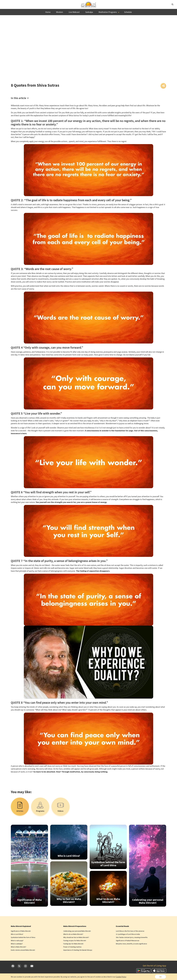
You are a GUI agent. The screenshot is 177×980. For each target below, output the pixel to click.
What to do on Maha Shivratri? (73, 934)
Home (48, 12)
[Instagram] (26, 966)
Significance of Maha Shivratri (21, 931)
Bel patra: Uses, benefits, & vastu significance (131, 944)
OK (160, 977)
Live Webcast (74, 12)
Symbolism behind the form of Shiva (23, 937)
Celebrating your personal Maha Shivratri (77, 931)
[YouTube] (32, 966)
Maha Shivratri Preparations (75, 926)
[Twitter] (19, 966)
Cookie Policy (121, 977)
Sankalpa (89, 12)
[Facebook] (13, 966)
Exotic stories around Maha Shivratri (23, 950)
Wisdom (60, 12)
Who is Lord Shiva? (17, 934)
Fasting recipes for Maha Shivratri (75, 941)
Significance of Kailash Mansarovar (128, 941)
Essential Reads (122, 926)
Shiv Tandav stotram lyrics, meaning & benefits (132, 937)
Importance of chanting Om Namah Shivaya (78, 950)
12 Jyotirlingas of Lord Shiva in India (128, 934)
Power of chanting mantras (72, 947)
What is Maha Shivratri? (19, 947)
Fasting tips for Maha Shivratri (73, 944)
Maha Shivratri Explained (21, 926)
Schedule (128, 12)
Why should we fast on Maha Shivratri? (76, 937)
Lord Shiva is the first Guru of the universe (130, 931)
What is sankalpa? (17, 944)
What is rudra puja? (17, 941)
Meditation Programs (108, 12)
